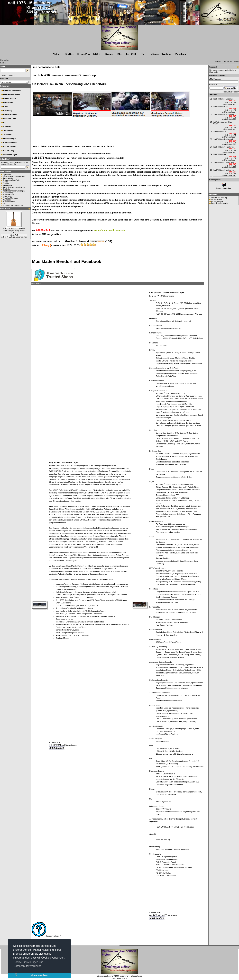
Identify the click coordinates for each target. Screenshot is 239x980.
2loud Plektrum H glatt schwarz (224, 162)
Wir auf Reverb (10, 147)
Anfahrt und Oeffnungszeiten (13, 205)
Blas (120, 54)
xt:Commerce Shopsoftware (131, 976)
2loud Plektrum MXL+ (221, 107)
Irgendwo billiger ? (46, 936)
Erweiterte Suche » (8, 75)
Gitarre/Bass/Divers (12, 94)
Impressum (7, 175)
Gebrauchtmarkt (10, 143)
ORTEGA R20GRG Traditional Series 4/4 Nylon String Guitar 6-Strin (14, 231)
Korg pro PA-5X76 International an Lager (167, 292)
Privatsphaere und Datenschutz (14, 176)
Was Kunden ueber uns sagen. (14, 191)
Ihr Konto (218, 61)
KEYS (97, 54)
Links (5, 204)
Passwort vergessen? (231, 92)
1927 (69, 245)
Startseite (4, 60)
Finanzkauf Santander (11, 198)
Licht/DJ (131, 54)
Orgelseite (6, 189)
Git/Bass (69, 54)
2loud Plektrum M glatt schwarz (224, 170)
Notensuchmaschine (12, 90)
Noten (56, 54)
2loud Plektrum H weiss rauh (223, 99)
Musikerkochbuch (9, 202)
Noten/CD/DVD (9, 98)
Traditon (166, 54)
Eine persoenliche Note (11, 180)
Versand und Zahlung (219, 198)
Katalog (3, 63)
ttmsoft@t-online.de (83, 231)
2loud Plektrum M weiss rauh (223, 114)
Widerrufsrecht (216, 200)
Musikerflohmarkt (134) (88, 241)
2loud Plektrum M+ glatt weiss (224, 147)
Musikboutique (10, 139)
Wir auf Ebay (9, 151)
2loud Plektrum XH (219, 155)
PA (142, 54)
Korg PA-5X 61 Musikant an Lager (63, 462)
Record (109, 54)
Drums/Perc (83, 54)
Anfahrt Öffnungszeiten (46, 234)
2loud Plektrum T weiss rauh (223, 139)
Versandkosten (21, 237)
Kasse (236, 61)
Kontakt (5, 182)
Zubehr (181, 54)
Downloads (7, 200)
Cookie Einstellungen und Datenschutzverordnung (28, 964)
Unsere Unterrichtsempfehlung (14, 187)
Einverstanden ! (39, 975)
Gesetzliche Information (220, 203)
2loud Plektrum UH (220, 132)
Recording (8, 110)
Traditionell (8, 130)
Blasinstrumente (10, 114)
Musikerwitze (7, 196)
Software (155, 54)
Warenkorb (228, 61)
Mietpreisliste (7, 185)
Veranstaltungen (10, 155)
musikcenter (58, 245)
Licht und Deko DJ (11, 119)
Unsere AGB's (8, 178)
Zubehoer (7, 135)
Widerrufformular (217, 201)
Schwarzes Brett (9, 195)
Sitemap (6, 184)
